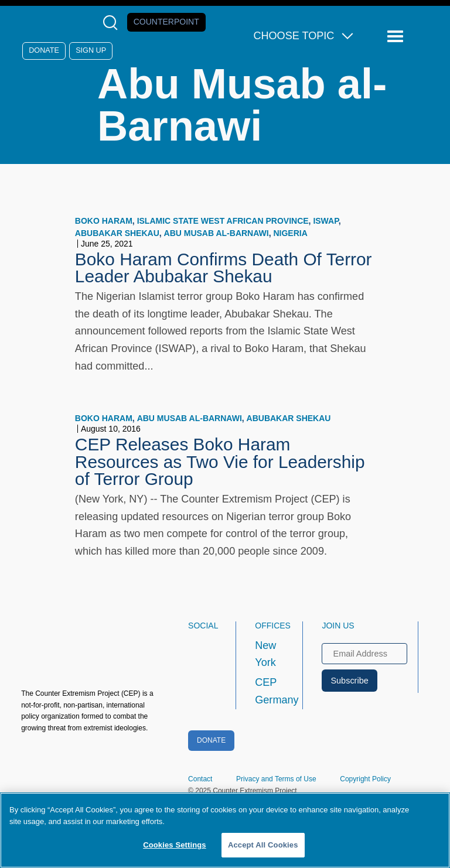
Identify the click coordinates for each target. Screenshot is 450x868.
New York (265, 654)
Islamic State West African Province (223, 221)
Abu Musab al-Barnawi (217, 233)
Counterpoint (166, 22)
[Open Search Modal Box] (113, 23)
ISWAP (325, 221)
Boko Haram (104, 221)
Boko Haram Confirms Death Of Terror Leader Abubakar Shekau (224, 268)
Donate (44, 50)
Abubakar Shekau (117, 233)
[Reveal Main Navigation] (397, 37)
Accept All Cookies (263, 845)
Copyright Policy (365, 779)
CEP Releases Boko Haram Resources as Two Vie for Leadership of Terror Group (220, 462)
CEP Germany (268, 691)
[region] (225, 830)
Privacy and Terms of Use (276, 779)
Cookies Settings (175, 845)
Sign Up (91, 50)
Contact (200, 779)
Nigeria (290, 233)
